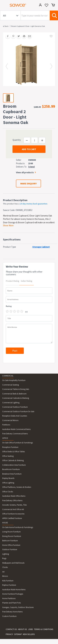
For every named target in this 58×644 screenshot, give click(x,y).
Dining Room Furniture (12, 536)
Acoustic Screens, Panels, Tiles (14, 505)
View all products (25, 172)
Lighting (6, 554)
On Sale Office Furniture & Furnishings (18, 443)
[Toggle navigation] (4, 6)
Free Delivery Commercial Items (15, 434)
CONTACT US (11, 629)
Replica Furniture (9, 585)
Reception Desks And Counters (15, 416)
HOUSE (5, 523)
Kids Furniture (8, 581)
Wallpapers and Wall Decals (13, 563)
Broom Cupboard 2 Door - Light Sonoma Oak (28, 26)
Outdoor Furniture (10, 549)
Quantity (17, 140)
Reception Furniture (10, 447)
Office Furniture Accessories (13, 514)
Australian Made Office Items (14, 496)
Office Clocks (8, 492)
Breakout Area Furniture (12, 474)
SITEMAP (18, 634)
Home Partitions (9, 598)
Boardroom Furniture (11, 469)
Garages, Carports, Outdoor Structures (18, 607)
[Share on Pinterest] (12, 36)
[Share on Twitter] (18, 36)
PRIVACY (9, 634)
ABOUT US (22, 629)
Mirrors (5, 576)
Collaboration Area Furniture (14, 465)
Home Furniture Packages (13, 594)
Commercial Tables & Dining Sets (16, 389)
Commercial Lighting (11, 403)
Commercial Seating (11, 385)
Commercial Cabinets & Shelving (16, 398)
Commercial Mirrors (10, 420)
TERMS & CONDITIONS (44, 629)
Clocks (5, 567)
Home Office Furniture (11, 545)
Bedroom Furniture (10, 541)
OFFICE (5, 438)
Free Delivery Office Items (12, 501)
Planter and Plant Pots (12, 603)
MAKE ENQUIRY (28, 183)
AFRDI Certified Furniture (12, 518)
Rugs (4, 558)
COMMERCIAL (8, 376)
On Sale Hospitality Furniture (14, 380)
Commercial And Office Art (13, 509)
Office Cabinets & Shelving (13, 460)
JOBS (31, 629)
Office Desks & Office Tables (13, 452)
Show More (8, 225)
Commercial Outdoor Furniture (15, 407)
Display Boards (8, 478)
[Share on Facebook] (7, 36)
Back (6, 26)
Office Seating (8, 456)
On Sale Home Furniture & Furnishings (18, 527)
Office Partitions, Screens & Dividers (17, 487)
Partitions (6, 425)
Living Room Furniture (11, 532)
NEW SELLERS (29, 634)
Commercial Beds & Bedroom (14, 394)
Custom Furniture (9, 616)
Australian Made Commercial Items (16, 429)
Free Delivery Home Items (12, 612)
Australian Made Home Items (14, 590)
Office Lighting (8, 483)
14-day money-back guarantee (34, 204)
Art (3, 572)
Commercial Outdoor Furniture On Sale (18, 411)
